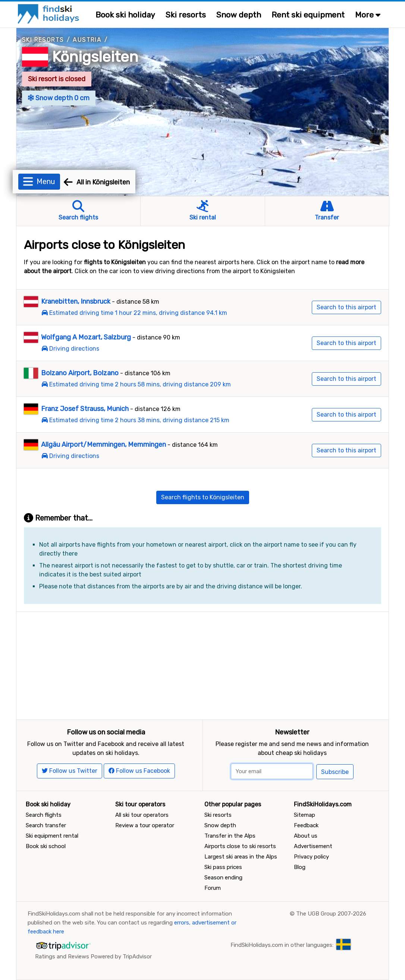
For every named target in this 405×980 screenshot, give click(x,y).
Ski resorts (186, 15)
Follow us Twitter (70, 771)
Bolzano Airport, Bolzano (80, 373)
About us (306, 836)
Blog (300, 867)
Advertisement (313, 846)
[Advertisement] (202, 664)
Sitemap (304, 815)
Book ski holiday (125, 15)
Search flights (44, 815)
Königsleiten (95, 57)
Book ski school (46, 846)
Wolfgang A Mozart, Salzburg (86, 337)
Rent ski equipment (308, 15)
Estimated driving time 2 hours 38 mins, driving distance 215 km (139, 420)
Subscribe (335, 772)
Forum (213, 888)
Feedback (306, 825)
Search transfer (46, 825)
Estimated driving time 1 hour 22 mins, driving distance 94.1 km (138, 313)
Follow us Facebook (139, 771)
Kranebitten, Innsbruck (76, 301)
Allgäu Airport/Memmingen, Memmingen (103, 445)
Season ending (223, 878)
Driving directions (74, 349)
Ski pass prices (223, 867)
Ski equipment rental (52, 836)
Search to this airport (346, 307)
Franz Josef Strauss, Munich (85, 409)
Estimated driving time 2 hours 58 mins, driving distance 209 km (140, 384)
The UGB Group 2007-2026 (331, 914)
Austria (87, 40)
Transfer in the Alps (230, 836)
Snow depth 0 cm (59, 98)
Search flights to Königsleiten (203, 497)
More (368, 15)
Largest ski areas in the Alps (241, 857)
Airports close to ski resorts (240, 846)
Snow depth (239, 15)
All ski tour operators (142, 815)
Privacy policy (311, 857)
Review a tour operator (145, 825)
